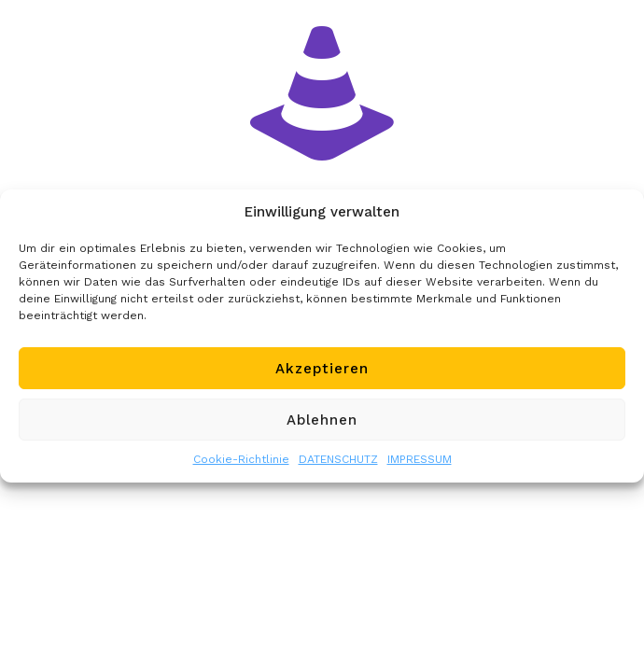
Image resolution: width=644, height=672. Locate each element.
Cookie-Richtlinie (241, 459)
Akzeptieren (322, 369)
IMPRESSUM (420, 459)
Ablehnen (322, 420)
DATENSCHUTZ (338, 459)
